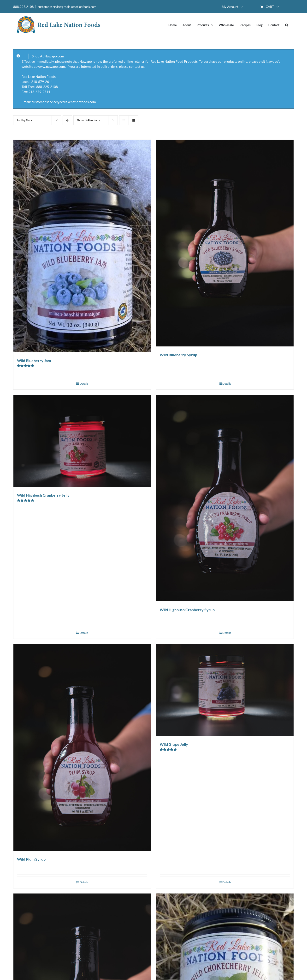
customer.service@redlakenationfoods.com (67, 7)
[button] (287, 25)
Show (88, 120)
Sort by (24, 120)
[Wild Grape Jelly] (225, 690)
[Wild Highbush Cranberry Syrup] (225, 498)
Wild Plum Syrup (31, 859)
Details (84, 384)
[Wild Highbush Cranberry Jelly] (82, 441)
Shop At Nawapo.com (48, 56)
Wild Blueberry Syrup (178, 355)
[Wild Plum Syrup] (82, 747)
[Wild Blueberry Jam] (82, 246)
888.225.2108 (24, 7)
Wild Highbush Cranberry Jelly (43, 495)
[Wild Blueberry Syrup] (225, 243)
